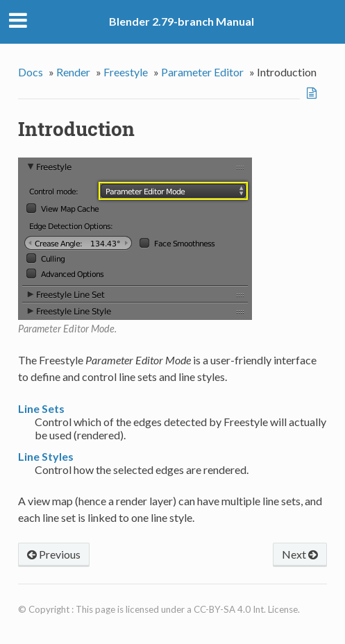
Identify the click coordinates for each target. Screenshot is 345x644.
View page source (313, 93)
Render (73, 72)
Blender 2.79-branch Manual (182, 21)
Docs (31, 72)
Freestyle (126, 72)
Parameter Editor (202, 72)
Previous (54, 554)
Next (300, 554)
